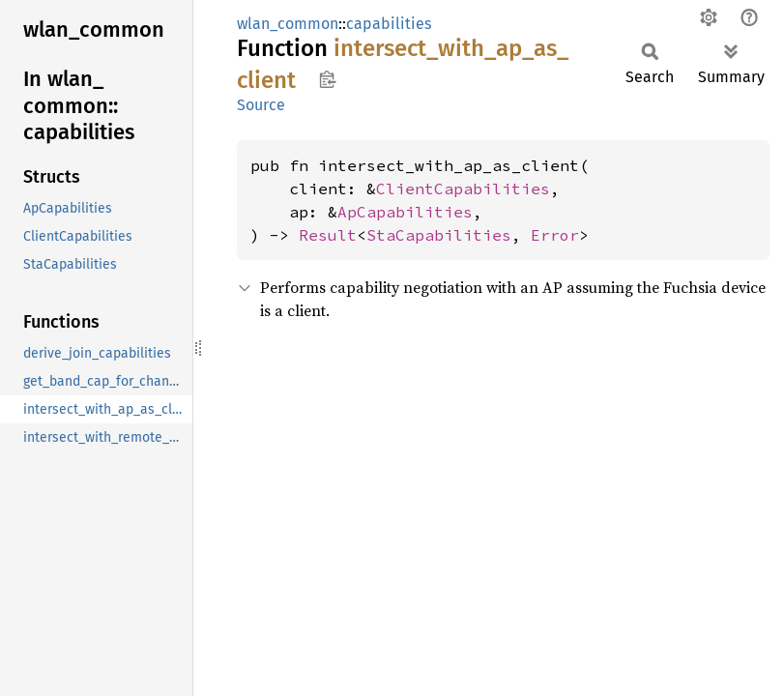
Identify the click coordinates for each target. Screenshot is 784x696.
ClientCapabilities (463, 188)
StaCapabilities (439, 235)
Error (555, 235)
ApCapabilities (405, 212)
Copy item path (327, 79)
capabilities (389, 24)
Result (328, 235)
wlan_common (288, 24)
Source (261, 105)
